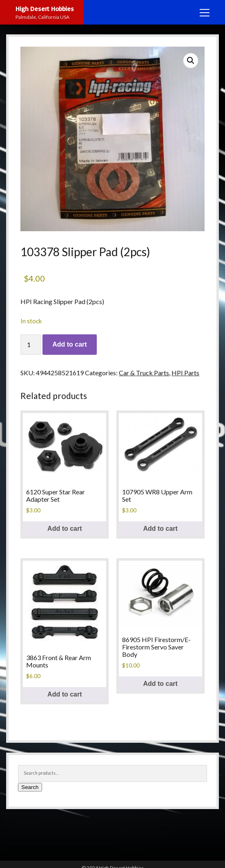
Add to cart (69, 344)
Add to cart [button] (65, 529)
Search (30, 787)
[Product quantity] (31, 345)
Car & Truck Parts (144, 373)
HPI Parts (185, 373)
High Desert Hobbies (45, 9)
